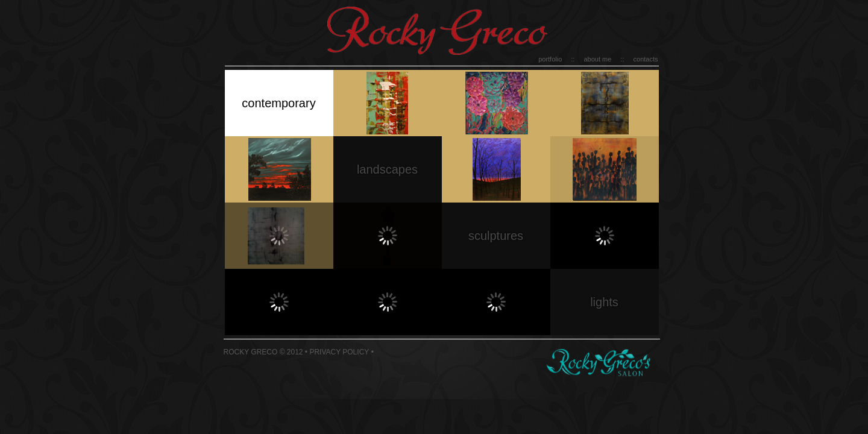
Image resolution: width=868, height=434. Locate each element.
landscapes (387, 169)
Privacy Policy (339, 352)
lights (604, 302)
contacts (646, 59)
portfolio (550, 59)
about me (597, 59)
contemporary (278, 103)
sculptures (496, 236)
